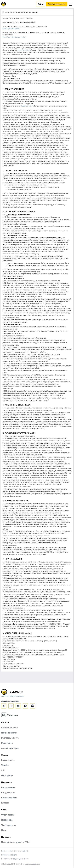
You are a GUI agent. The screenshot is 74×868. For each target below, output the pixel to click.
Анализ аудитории (10, 748)
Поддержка (7, 820)
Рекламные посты (10, 738)
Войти (41, 4)
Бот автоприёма (9, 798)
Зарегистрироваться (57, 4)
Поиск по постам (9, 733)
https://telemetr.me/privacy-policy (14, 37)
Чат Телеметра (9, 825)
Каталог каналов (9, 728)
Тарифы (5, 765)
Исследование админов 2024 (15, 842)
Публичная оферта (9, 855)
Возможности (8, 760)
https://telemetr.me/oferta (11, 29)
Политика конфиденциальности (15, 859)
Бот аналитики (8, 787)
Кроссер (5, 803)
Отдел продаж (8, 815)
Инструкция (7, 775)
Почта (4, 830)
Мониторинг (7, 743)
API (3, 770)
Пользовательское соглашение (15, 851)
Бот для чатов (8, 793)
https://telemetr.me (24, 50)
